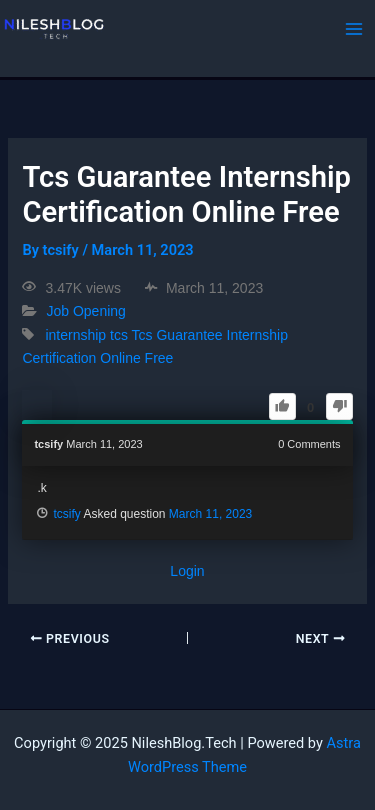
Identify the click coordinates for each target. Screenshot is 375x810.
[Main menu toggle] (354, 29)
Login (187, 571)
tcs (119, 335)
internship (75, 335)
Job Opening (85, 312)
